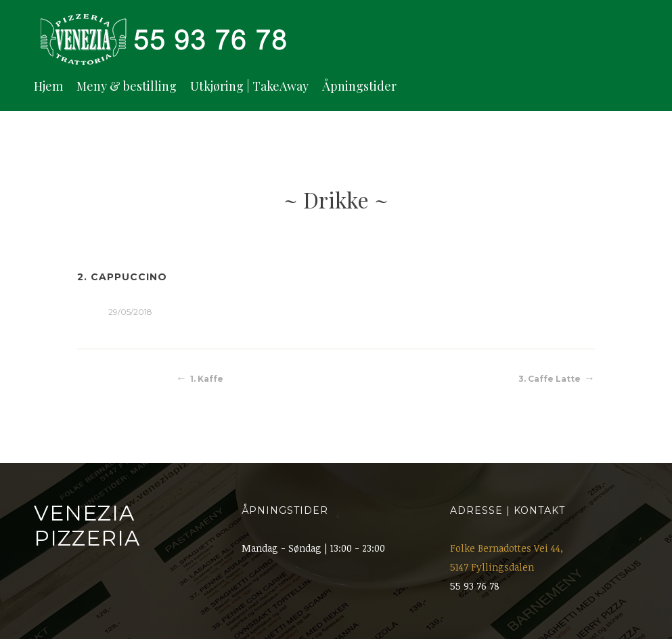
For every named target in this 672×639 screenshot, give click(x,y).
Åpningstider (359, 86)
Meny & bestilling (127, 86)
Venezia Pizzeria (87, 526)
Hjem (48, 86)
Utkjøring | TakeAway (249, 86)
